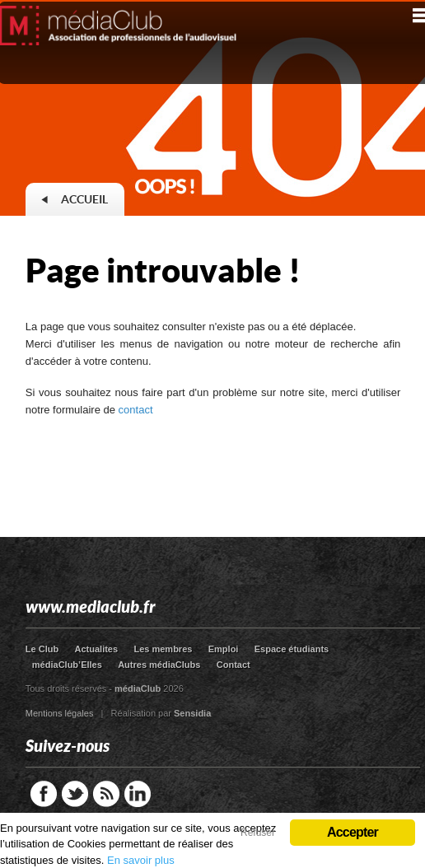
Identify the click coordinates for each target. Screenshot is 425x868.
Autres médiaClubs (159, 665)
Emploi (224, 649)
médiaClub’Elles (67, 665)
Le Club (42, 649)
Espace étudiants (292, 649)
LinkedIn (138, 794)
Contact (234, 665)
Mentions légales (60, 713)
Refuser (258, 833)
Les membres (163, 649)
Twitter (75, 794)
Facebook (44, 794)
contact (136, 410)
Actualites (97, 649)
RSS (106, 794)
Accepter (353, 832)
